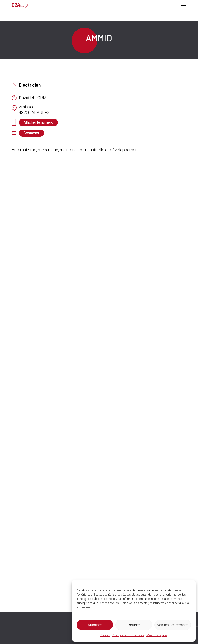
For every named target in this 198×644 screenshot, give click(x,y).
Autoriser (95, 625)
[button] (184, 6)
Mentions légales (157, 635)
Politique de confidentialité (128, 635)
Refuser (134, 625)
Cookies (105, 635)
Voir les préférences (173, 625)
